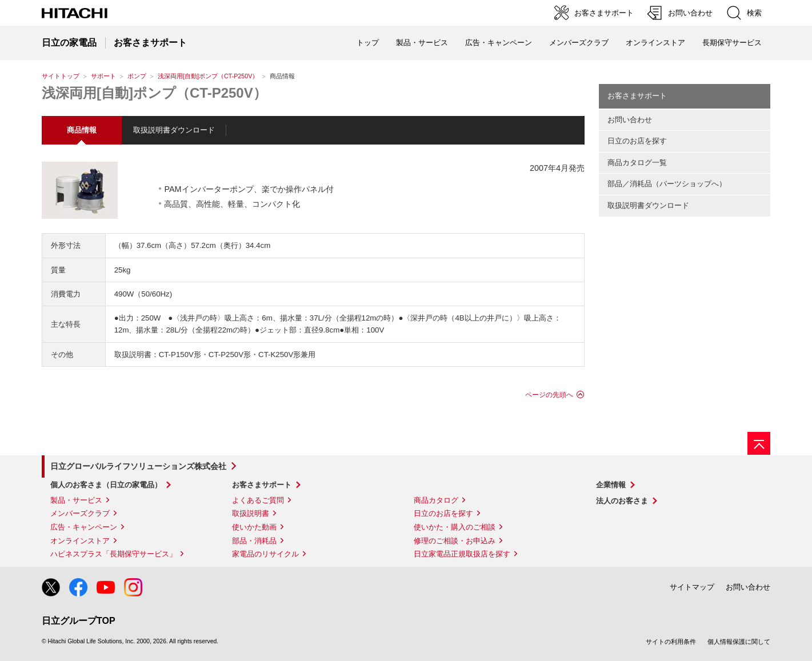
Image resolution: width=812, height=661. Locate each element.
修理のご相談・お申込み (455, 541)
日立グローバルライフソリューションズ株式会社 (138, 466)
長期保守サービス (732, 43)
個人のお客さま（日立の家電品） (106, 485)
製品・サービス (76, 500)
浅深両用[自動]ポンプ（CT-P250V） (208, 76)
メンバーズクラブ (579, 43)
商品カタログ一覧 (637, 163)
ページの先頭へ (549, 395)
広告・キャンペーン (84, 527)
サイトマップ (692, 587)
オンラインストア (655, 43)
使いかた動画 (254, 527)
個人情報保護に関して (739, 642)
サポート (103, 76)
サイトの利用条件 (671, 642)
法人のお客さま (622, 501)
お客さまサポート (637, 96)
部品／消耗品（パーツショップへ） (667, 184)
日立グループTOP (79, 621)
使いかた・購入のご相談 (455, 527)
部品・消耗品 (254, 541)
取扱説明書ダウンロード (174, 130)
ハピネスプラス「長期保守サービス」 (113, 554)
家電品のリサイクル (265, 554)
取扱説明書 (251, 513)
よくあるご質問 (258, 500)
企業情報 (611, 485)
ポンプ (137, 76)
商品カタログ (436, 500)
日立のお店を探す (637, 141)
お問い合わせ (630, 120)
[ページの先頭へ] (759, 443)
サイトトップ (61, 76)
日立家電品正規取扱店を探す (462, 554)
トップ (368, 43)
